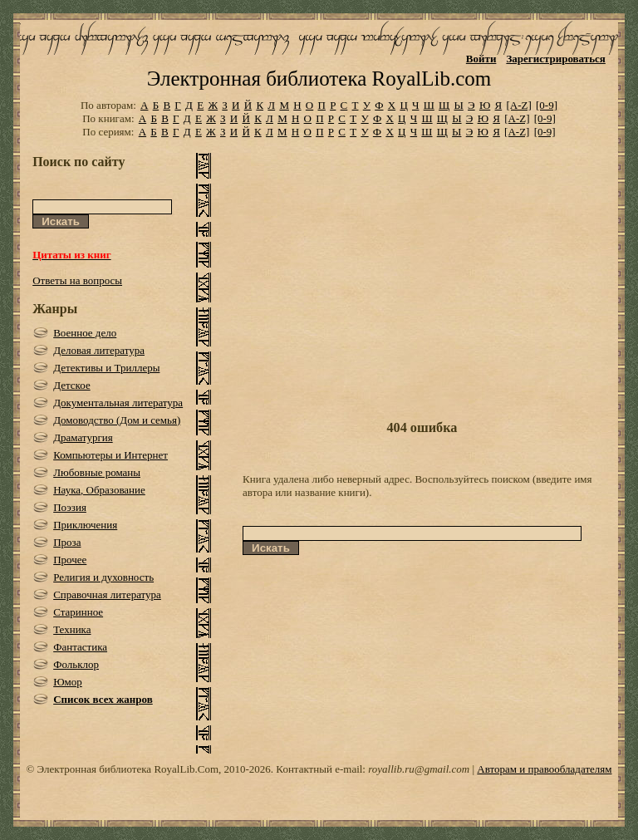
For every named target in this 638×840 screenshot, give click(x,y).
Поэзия (70, 507)
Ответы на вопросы (77, 280)
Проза (67, 542)
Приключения (85, 525)
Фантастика (80, 647)
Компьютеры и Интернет (110, 455)
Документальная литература (118, 403)
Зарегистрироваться (555, 59)
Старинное (78, 612)
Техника (72, 629)
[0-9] (547, 105)
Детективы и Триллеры (106, 368)
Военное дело (85, 333)
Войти (481, 59)
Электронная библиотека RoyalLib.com (319, 79)
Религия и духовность (103, 577)
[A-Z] (518, 105)
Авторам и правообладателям (544, 769)
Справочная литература (107, 594)
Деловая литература (99, 350)
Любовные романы (97, 472)
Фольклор (76, 664)
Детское (72, 385)
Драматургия (83, 437)
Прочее (70, 560)
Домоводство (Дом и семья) (117, 420)
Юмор (68, 682)
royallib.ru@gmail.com (419, 769)
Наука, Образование (99, 490)
